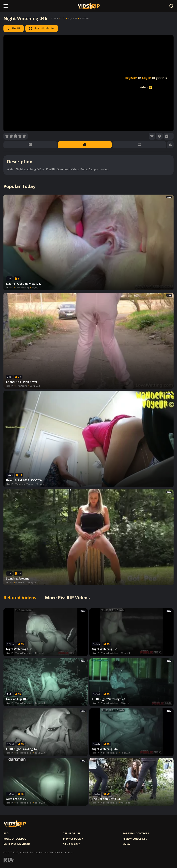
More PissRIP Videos (67, 598)
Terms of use (72, 833)
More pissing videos (17, 844)
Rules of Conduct (16, 839)
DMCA (126, 844)
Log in (147, 78)
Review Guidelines (135, 839)
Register (131, 78)
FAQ (6, 833)
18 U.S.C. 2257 (71, 844)
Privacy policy (73, 839)
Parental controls (136, 833)
